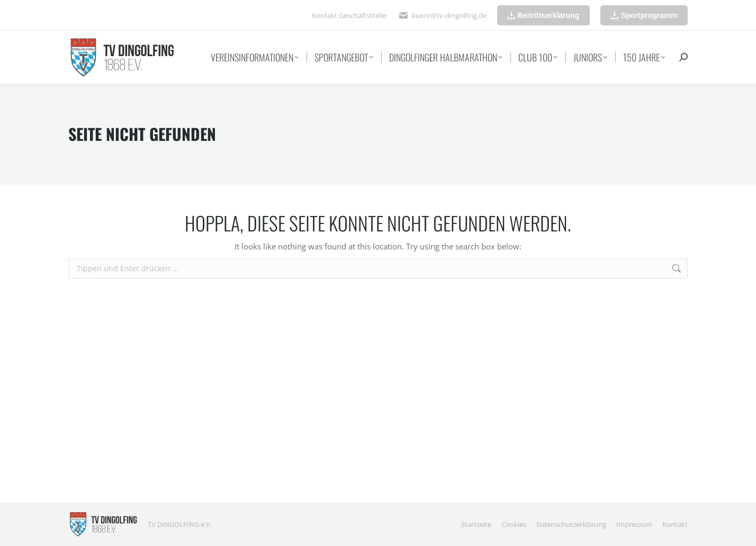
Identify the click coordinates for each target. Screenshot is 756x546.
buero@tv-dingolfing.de (449, 15)
